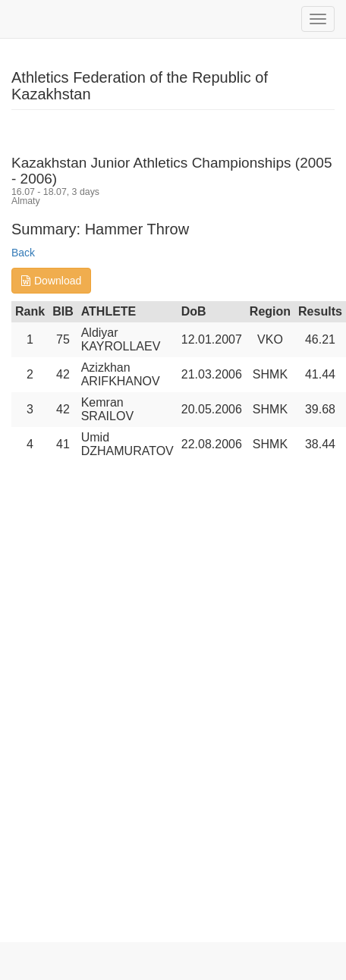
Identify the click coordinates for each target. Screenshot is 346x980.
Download (51, 281)
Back (23, 253)
